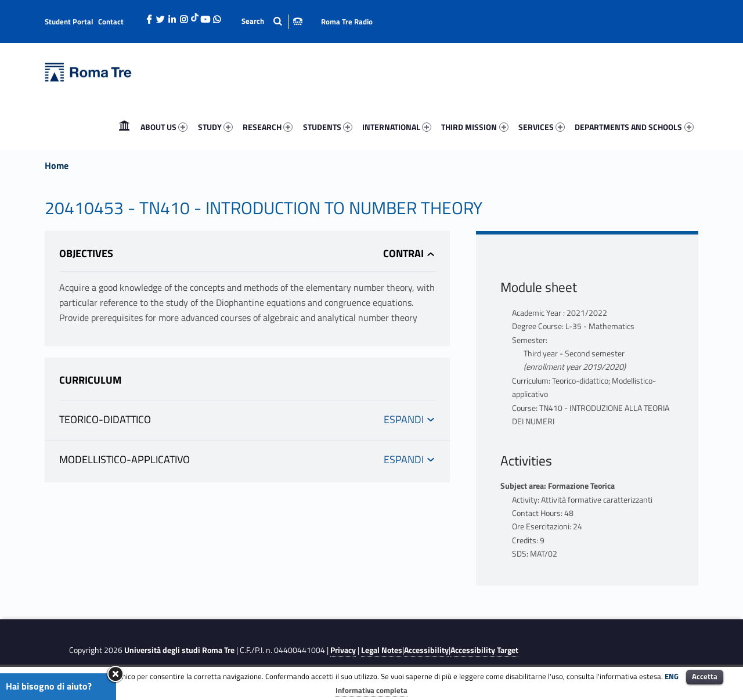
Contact (111, 21)
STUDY (215, 127)
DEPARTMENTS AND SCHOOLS (634, 127)
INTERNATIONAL (397, 127)
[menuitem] (124, 127)
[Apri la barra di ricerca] (272, 21)
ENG (672, 676)
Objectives (86, 253)
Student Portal (69, 21)
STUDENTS (328, 127)
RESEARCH (268, 127)
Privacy (343, 650)
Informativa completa (371, 690)
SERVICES (542, 127)
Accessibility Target (484, 650)
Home (124, 127)
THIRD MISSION (475, 127)
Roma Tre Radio (347, 21)
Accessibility (426, 650)
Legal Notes (382, 650)
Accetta (705, 676)
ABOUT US (164, 127)
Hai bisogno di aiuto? (49, 686)
